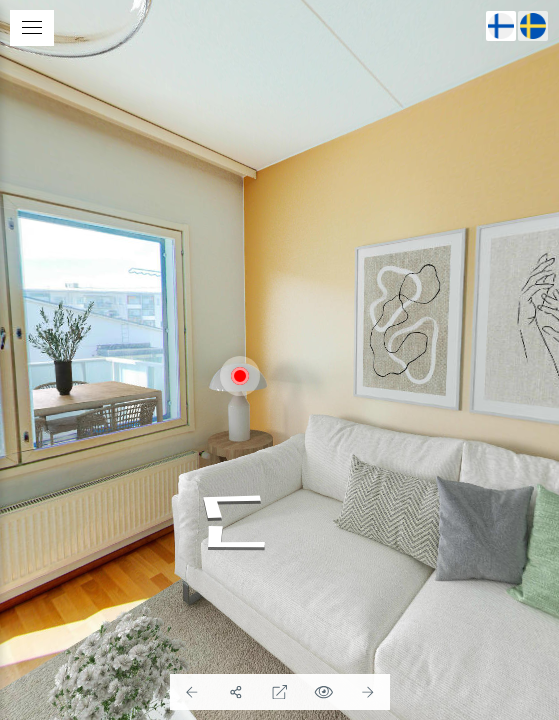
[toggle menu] (32, 28)
